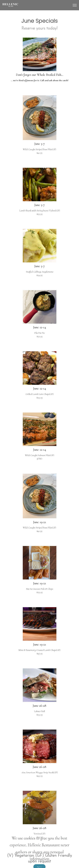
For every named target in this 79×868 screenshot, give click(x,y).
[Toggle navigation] (75, 5)
